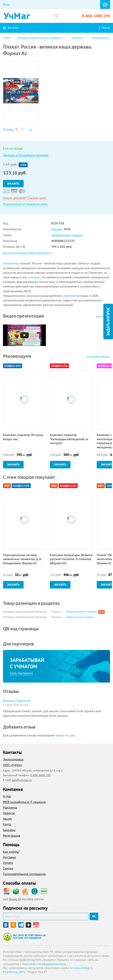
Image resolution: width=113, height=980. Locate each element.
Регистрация (12, 835)
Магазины (10, 807)
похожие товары (98, 356)
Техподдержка (13, 759)
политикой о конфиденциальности (44, 964)
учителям (70, 296)
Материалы (11, 263)
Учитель (57, 229)
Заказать (13, 184)
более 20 (15, 899)
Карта (7, 824)
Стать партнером (21, 673)
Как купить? (11, 852)
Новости (9, 813)
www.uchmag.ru (83, 968)
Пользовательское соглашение (24, 874)
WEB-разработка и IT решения (24, 802)
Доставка (9, 857)
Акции (7, 819)
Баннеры (9, 830)
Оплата (8, 863)
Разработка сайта (14, 972)
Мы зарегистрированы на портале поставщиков (24, 937)
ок (94, 916)
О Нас (7, 796)
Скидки (8, 868)
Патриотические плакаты (82, 612)
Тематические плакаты (67, 235)
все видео (103, 316)
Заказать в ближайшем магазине (26, 155)
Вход (6, 4)
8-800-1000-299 (96, 16)
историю (34, 277)
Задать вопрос (108, 321)
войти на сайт (65, 735)
